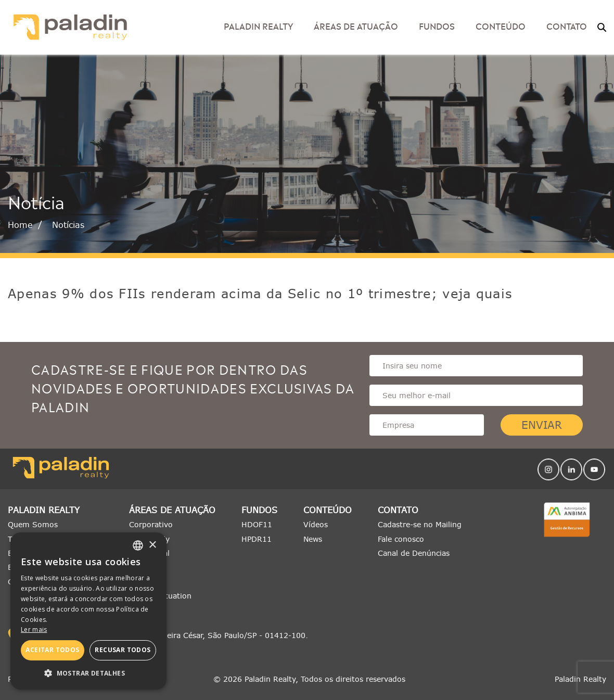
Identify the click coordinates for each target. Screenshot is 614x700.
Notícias (68, 225)
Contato (567, 26)
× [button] (152, 545)
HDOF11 (257, 524)
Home (20, 225)
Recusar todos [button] (123, 650)
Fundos (437, 26)
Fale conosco (401, 539)
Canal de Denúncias (414, 553)
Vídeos (316, 524)
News (313, 539)
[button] (88, 673)
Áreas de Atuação (356, 26)
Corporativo (151, 524)
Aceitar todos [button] (52, 650)
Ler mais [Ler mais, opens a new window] (34, 629)
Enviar (542, 425)
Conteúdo (501, 26)
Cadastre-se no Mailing (420, 524)
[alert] (88, 611)
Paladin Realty (258, 26)
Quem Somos (33, 524)
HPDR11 (257, 539)
